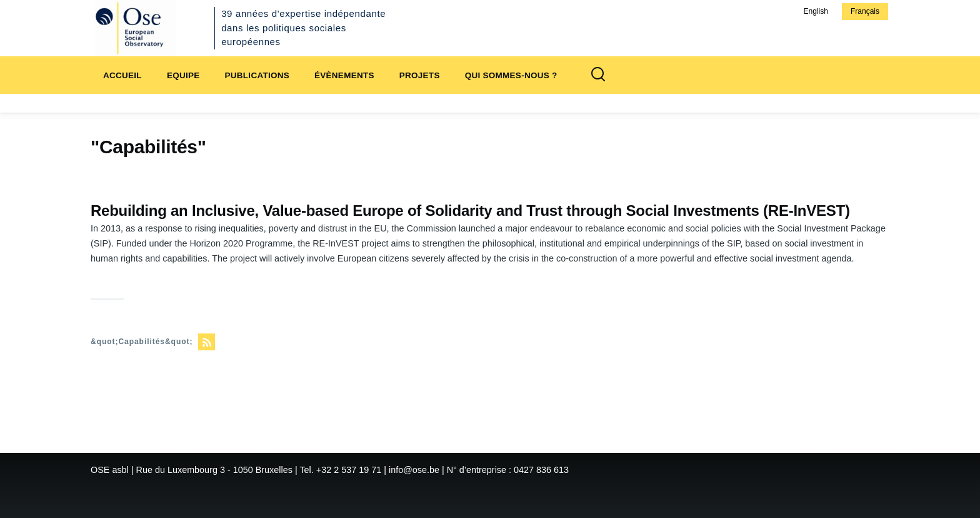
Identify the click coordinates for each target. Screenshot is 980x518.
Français (865, 11)
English (815, 11)
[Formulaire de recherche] (598, 75)
